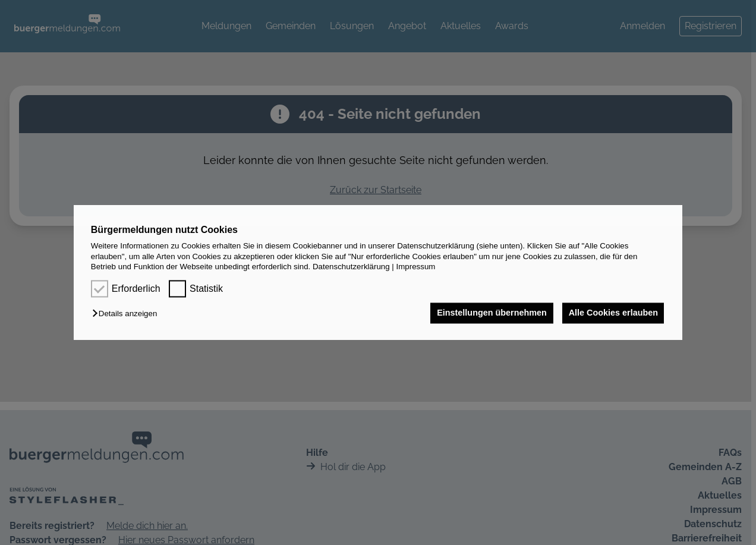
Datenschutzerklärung (351, 267)
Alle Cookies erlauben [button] (612, 313)
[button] (127, 314)
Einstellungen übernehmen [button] (489, 313)
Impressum (416, 267)
